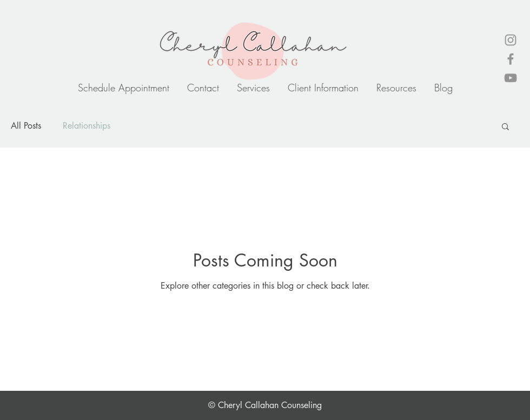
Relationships (87, 126)
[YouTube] (511, 78)
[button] (505, 127)
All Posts (26, 126)
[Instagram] (511, 40)
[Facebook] (511, 59)
